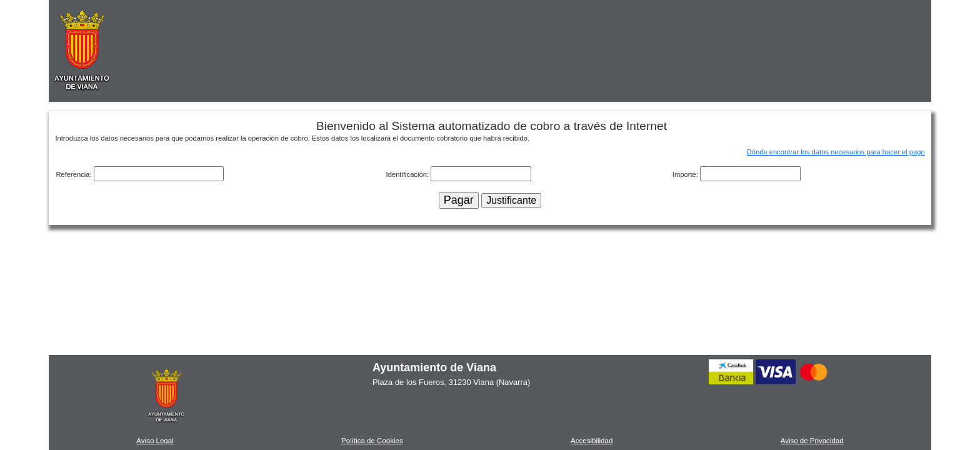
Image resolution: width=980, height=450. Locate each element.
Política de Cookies (372, 441)
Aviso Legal (155, 441)
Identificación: (409, 174)
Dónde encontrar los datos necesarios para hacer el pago (836, 152)
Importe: (686, 174)
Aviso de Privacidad (812, 441)
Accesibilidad (592, 441)
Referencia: (74, 174)
